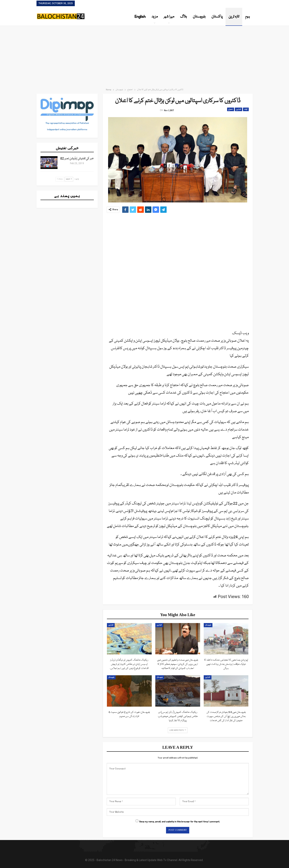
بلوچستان (199, 17)
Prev (60, 179)
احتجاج (231, 109)
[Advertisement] (145, 56)
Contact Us (83, 4)
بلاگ (183, 17)
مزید (155, 17)
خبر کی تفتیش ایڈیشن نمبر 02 (77, 159)
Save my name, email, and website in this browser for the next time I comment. (180, 822)
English (140, 17)
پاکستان (217, 17)
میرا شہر (169, 17)
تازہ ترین (234, 17)
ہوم (247, 17)
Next (69, 179)
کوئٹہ (246, 109)
